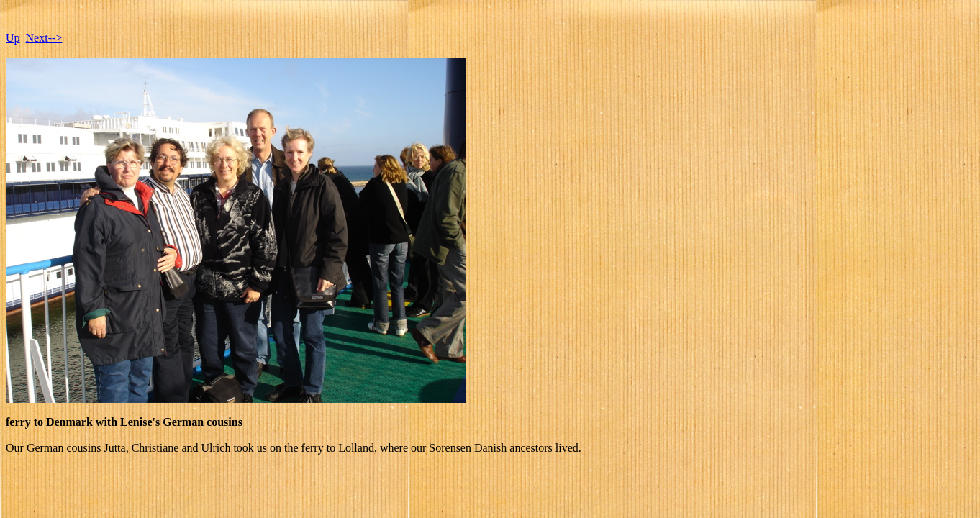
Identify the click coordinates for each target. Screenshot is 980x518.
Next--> (44, 38)
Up (13, 38)
